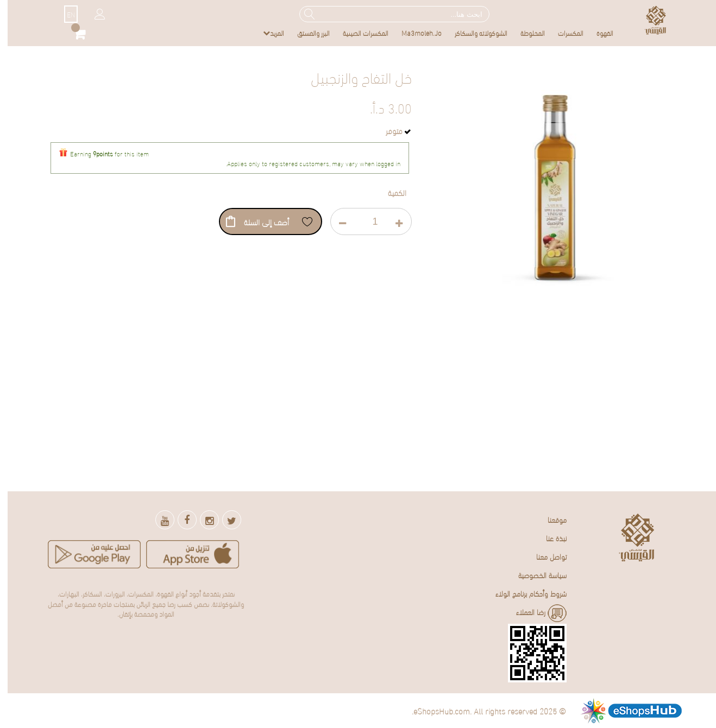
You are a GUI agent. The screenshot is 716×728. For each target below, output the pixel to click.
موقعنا (549, 519)
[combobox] (387, 14)
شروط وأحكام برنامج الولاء (523, 593)
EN (63, 14)
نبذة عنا (549, 538)
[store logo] (648, 20)
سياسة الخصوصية (535, 575)
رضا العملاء (534, 613)
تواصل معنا (544, 556)
